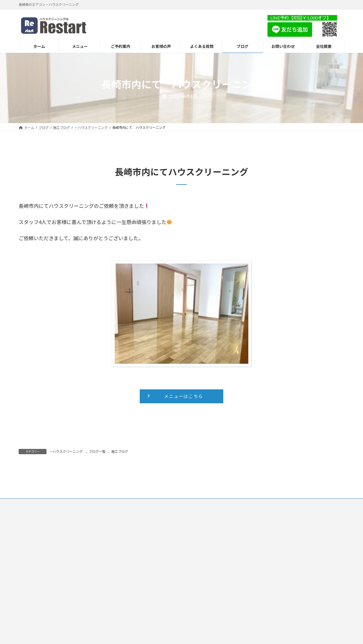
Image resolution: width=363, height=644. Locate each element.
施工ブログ (120, 452)
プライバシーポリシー (72, 504)
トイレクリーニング (36, 558)
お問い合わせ (34, 504)
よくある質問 (142, 578)
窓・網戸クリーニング (38, 591)
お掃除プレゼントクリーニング (46, 605)
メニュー (138, 558)
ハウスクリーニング (36, 598)
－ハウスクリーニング (66, 452)
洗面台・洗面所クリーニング (44, 578)
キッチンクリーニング (38, 565)
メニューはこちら (184, 396)
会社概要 (138, 598)
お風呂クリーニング (36, 572)
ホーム (136, 552)
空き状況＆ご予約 (146, 565)
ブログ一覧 (97, 452)
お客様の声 (140, 572)
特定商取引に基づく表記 (311, 583)
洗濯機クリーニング (36, 585)
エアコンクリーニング (38, 552)
